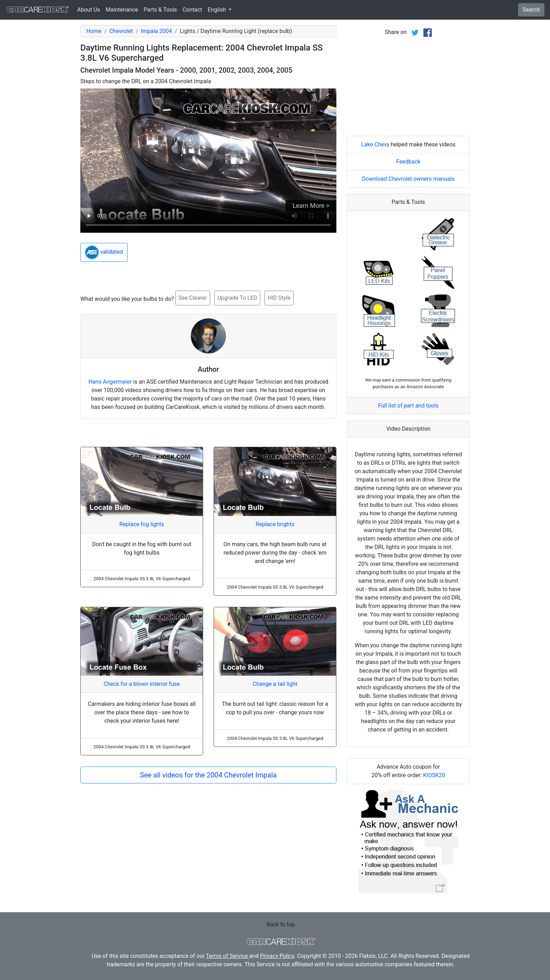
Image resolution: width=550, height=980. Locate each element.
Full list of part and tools (408, 406)
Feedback (408, 162)
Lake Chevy (375, 144)
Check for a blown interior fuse (142, 684)
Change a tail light (275, 684)
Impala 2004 (157, 31)
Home (94, 31)
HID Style (279, 298)
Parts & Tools (160, 10)
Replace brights (275, 524)
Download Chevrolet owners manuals (408, 179)
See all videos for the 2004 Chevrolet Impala (208, 775)
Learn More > (311, 206)
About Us (89, 10)
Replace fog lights (142, 524)
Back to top (281, 924)
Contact (192, 10)
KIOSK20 (434, 775)
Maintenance (122, 10)
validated (104, 252)
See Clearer (193, 298)
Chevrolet (121, 31)
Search (531, 10)
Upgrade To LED (237, 298)
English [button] (217, 10)
